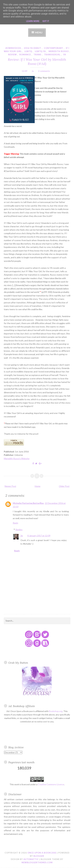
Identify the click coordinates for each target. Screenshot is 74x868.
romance (25, 55)
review (12, 55)
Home (38, 486)
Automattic (31, 859)
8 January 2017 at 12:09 (39, 536)
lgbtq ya (40, 51)
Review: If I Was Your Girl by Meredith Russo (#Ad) (37, 61)
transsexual (52, 55)
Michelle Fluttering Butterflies (28, 503)
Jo (22, 536)
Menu (39, 32)
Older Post (64, 486)
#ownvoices (13, 48)
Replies (19, 530)
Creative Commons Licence (51, 784)
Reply (15, 523)
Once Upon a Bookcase (42, 853)
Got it (46, 21)
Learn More (33, 21)
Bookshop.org (56, 711)
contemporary (53, 48)
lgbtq (28, 51)
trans (37, 55)
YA (65, 55)
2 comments (44, 71)
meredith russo (59, 51)
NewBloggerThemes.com (37, 862)
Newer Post (10, 486)
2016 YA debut (33, 48)
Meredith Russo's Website (17, 458)
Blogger (39, 856)
